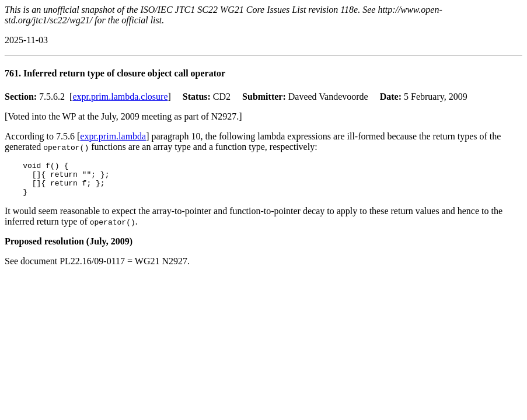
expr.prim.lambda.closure (120, 97)
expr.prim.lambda (113, 136)
